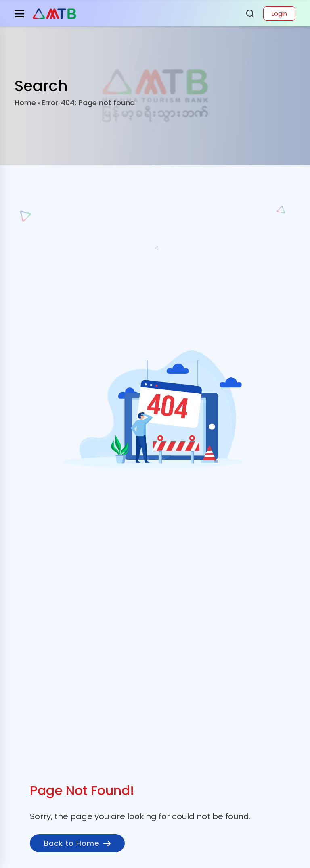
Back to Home (77, 843)
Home (25, 103)
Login (279, 14)
